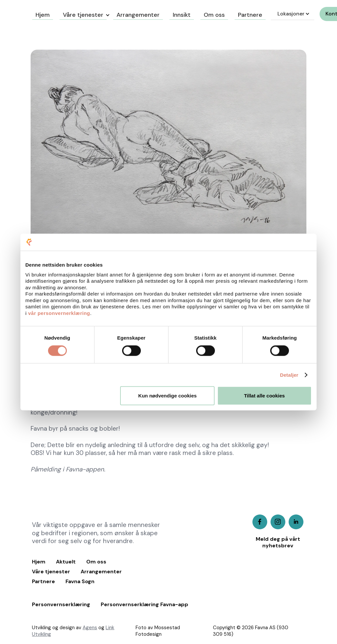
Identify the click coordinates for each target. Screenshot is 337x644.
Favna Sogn (80, 582)
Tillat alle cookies (264, 396)
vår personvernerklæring (59, 313)
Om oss (96, 562)
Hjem (39, 562)
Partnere (43, 582)
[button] (83, 14)
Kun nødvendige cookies (168, 396)
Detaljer (289, 375)
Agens (90, 628)
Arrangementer (101, 572)
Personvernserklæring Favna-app (144, 605)
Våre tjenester (83, 15)
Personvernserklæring (61, 605)
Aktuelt (66, 562)
